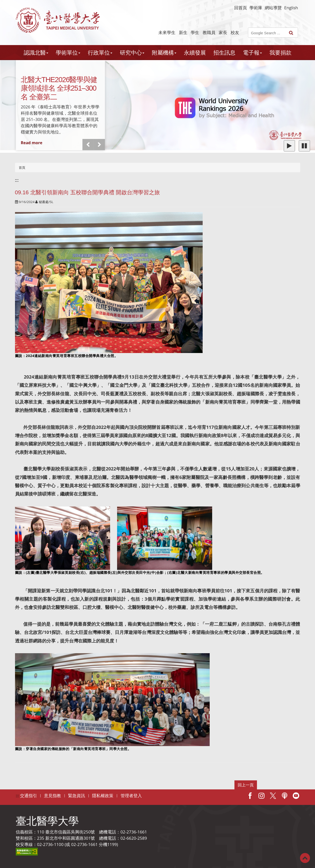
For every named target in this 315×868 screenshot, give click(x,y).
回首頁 (241, 8)
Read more (32, 143)
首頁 (22, 167)
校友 (235, 32)
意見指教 (53, 796)
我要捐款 (280, 52)
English (291, 8)
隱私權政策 (103, 796)
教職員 (209, 32)
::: (17, 180)
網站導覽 (273, 8)
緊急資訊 (77, 796)
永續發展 (195, 52)
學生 (195, 32)
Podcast (284, 796)
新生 (183, 32)
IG (261, 796)
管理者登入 (131, 796)
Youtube (296, 796)
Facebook (250, 796)
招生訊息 (224, 52)
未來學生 (167, 32)
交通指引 (29, 796)
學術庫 (256, 8)
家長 (223, 32)
